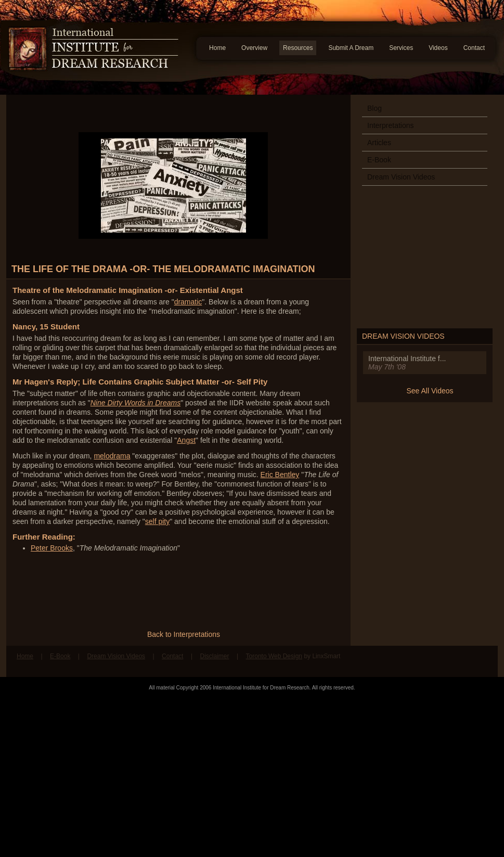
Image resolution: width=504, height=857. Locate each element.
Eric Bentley (280, 475)
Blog (374, 108)
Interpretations (391, 125)
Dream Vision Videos (401, 177)
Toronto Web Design (274, 656)
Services (401, 48)
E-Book (379, 160)
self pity (157, 521)
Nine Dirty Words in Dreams (135, 403)
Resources (298, 48)
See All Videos (430, 391)
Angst (186, 440)
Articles (379, 143)
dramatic (188, 302)
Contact (474, 48)
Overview (254, 48)
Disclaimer (214, 656)
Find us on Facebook (462, 661)
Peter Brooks (52, 548)
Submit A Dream (351, 48)
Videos (438, 48)
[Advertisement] (252, 774)
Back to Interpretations (184, 634)
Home (217, 48)
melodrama (112, 456)
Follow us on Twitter (482, 661)
